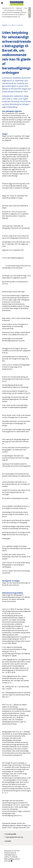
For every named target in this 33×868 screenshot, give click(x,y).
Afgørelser (19, 8)
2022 (26, 8)
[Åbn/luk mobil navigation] (2, 3)
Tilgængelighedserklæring (14, 837)
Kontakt (8, 841)
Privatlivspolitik (11, 834)
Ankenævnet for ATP (8, 8)
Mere (30, 12)
